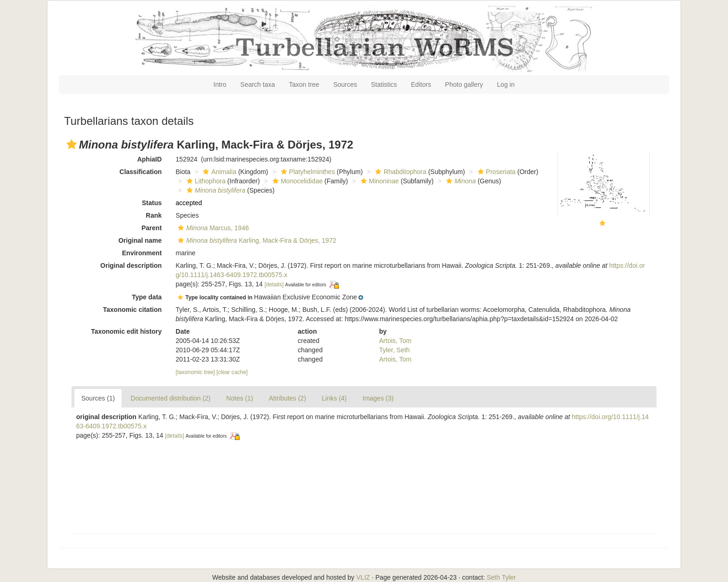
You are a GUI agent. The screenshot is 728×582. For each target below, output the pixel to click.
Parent (152, 228)
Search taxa (258, 84)
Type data (147, 297)
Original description (131, 265)
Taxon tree (304, 84)
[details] (274, 285)
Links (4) (334, 398)
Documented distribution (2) (170, 398)
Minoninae (379, 181)
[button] (71, 144)
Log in (506, 84)
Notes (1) (240, 398)
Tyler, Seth (395, 350)
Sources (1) (98, 398)
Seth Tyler (501, 577)
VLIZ (363, 577)
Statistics (384, 84)
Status (152, 203)
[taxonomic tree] (195, 372)
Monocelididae (296, 181)
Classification (140, 172)
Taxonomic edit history (126, 331)
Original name (140, 240)
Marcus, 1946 (212, 228)
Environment (142, 253)
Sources (345, 84)
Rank (154, 215)
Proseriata (496, 172)
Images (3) (378, 398)
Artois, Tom (396, 341)
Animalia (218, 172)
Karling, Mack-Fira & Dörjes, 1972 (256, 240)
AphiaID (149, 159)
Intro (220, 84)
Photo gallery (464, 84)
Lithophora (205, 181)
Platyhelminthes (307, 172)
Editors (421, 84)
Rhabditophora (400, 172)
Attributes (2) (287, 398)
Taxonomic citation (133, 310)
